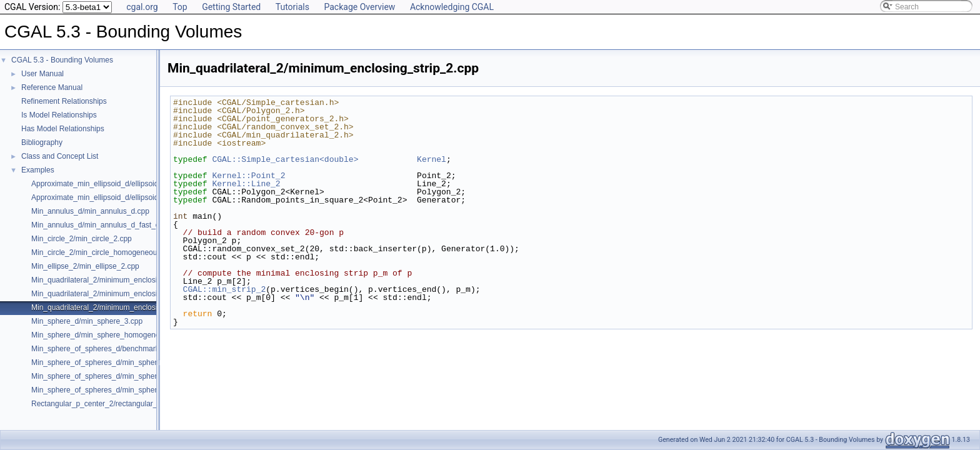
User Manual (42, 74)
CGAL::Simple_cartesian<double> (285, 159)
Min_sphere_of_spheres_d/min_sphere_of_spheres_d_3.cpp (132, 376)
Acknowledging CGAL (452, 7)
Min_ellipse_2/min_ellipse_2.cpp (85, 266)
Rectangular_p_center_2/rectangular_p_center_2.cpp (120, 404)
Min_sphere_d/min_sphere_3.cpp (87, 321)
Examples (38, 170)
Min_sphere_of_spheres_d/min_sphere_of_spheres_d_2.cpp (132, 362)
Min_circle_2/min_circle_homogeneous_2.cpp (107, 252)
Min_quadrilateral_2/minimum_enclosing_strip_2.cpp (119, 307)
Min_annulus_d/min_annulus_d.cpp (90, 211)
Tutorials (292, 7)
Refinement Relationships (64, 101)
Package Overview (359, 7)
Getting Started (231, 7)
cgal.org (142, 7)
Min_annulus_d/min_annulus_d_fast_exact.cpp (109, 225)
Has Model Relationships (63, 129)
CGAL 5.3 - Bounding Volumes (62, 60)
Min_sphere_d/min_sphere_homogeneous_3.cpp (113, 335)
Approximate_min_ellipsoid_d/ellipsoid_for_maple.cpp (121, 197)
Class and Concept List (60, 156)
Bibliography (42, 142)
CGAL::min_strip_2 (225, 289)
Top (180, 7)
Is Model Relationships (59, 115)
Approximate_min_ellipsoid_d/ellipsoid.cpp (102, 184)
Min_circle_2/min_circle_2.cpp (82, 239)
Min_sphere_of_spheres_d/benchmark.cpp (102, 349)
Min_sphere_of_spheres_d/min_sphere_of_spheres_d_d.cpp (132, 390)
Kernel (432, 159)
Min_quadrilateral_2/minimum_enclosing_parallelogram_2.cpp (134, 280)
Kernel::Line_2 (246, 184)
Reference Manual (52, 87)
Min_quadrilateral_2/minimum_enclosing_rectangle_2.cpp (127, 294)
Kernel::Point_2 (248, 176)
